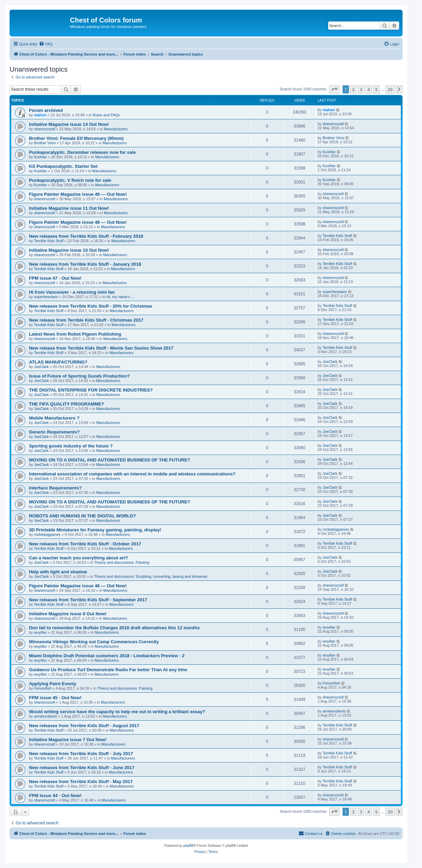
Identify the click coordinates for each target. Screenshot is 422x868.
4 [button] (369, 89)
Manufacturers (116, 129)
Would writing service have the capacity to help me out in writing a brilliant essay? (117, 712)
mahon (40, 115)
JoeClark (41, 367)
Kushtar (41, 157)
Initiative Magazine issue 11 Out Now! (69, 208)
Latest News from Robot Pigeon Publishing (75, 334)
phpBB (188, 846)
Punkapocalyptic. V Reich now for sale (70, 180)
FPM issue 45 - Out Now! (55, 698)
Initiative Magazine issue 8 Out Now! (68, 614)
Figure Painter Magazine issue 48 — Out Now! (78, 222)
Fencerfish (43, 688)
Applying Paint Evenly (53, 684)
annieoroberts (46, 716)
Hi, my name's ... (120, 297)
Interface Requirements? (55, 488)
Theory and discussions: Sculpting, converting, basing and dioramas (151, 576)
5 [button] (376, 89)
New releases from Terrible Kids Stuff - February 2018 (86, 236)
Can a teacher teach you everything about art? (78, 558)
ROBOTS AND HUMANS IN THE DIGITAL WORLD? (82, 516)
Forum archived (46, 110)
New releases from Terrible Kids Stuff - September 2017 (88, 600)
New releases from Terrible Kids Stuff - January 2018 (85, 264)
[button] (334, 89)
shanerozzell (45, 129)
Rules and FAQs (106, 115)
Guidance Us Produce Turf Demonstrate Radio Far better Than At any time (108, 670)
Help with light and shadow (58, 572)
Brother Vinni (45, 143)
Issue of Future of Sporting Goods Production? (79, 376)
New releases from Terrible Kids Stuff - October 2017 (85, 544)
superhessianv (46, 297)
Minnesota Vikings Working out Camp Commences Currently (94, 642)
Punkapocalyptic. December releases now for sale (82, 152)
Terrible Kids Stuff (49, 241)
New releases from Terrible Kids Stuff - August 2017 (84, 726)
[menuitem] (46, 44)
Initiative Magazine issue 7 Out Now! (68, 740)
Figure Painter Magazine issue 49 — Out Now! (78, 194)
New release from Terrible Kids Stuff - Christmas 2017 (86, 320)
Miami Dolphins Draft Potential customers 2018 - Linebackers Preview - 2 (107, 656)
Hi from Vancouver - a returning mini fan (72, 292)
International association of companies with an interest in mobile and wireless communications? (132, 474)
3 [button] (361, 89)
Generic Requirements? (54, 432)
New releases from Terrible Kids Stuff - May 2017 (81, 782)
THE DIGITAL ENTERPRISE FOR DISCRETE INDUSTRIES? (91, 390)
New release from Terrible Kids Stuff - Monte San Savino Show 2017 (101, 348)
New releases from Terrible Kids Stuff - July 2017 (81, 754)
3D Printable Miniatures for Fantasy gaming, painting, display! (95, 530)
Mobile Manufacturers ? (54, 418)
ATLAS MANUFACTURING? (58, 362)
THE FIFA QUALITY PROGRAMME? (67, 404)
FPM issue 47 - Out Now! (55, 278)
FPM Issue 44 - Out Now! (55, 796)
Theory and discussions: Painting (122, 562)
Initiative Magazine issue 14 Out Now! (69, 124)
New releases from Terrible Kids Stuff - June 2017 (82, 768)
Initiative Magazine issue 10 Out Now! (69, 250)
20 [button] (390, 89)
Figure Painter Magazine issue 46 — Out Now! (78, 586)
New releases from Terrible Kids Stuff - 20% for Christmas (91, 306)
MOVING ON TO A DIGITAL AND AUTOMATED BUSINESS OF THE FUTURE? (110, 460)
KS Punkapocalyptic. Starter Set (63, 166)
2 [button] (353, 89)
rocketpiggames (47, 534)
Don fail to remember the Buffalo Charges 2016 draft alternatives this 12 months (114, 628)
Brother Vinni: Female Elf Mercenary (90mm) (76, 138)
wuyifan (40, 632)
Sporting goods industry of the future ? (71, 446)
